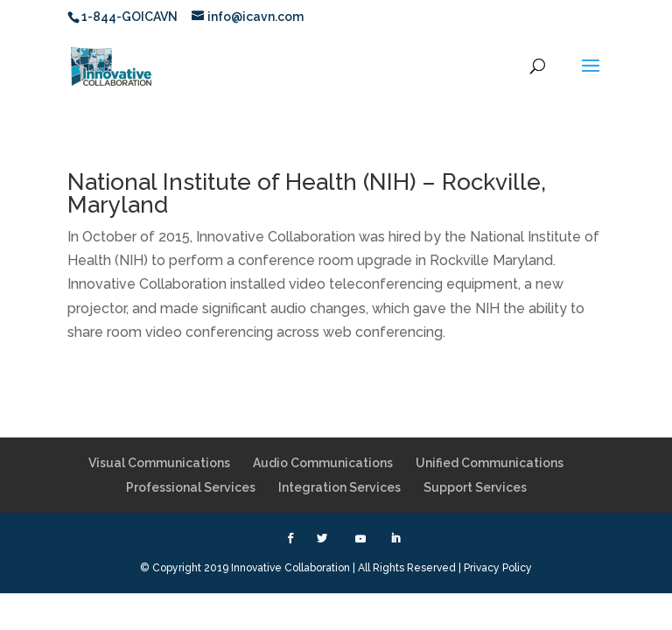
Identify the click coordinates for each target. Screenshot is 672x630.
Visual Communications (159, 463)
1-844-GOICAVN (129, 17)
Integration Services (339, 487)
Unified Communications (490, 463)
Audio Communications (323, 463)
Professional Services (191, 487)
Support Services (475, 487)
